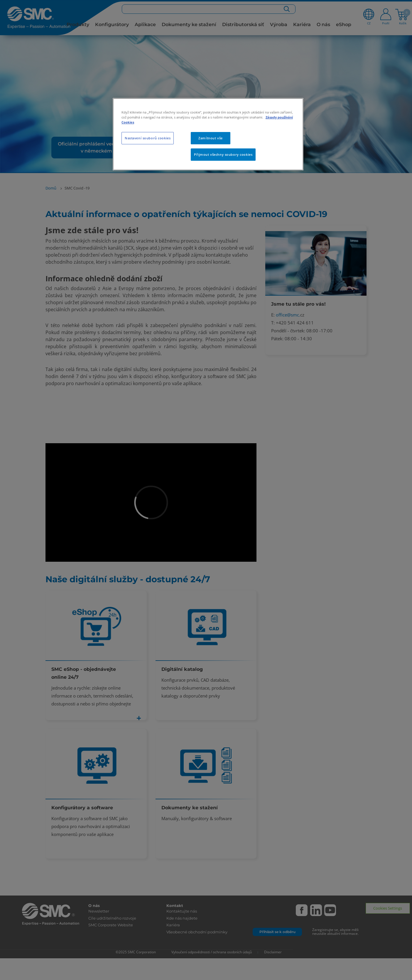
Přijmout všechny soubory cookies (223, 154)
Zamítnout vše (210, 138)
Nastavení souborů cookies (148, 138)
